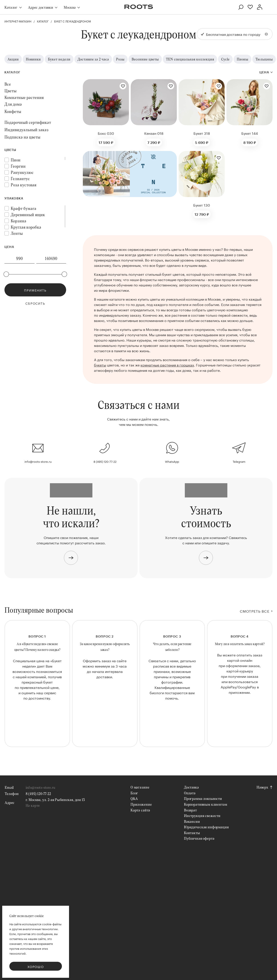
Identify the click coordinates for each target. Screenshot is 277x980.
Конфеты (13, 111)
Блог (134, 814)
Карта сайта (140, 832)
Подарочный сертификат (28, 122)
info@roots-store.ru (38, 461)
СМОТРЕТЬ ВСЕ (255, 611)
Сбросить (35, 303)
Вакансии (192, 843)
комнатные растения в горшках (167, 365)
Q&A (134, 820)
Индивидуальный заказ (26, 130)
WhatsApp (172, 461)
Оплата (190, 814)
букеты (100, 365)
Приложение (141, 826)
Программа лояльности (203, 820)
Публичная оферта (199, 860)
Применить (35, 290)
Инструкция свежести (202, 837)
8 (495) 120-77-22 (105, 461)
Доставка (191, 809)
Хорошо (36, 966)
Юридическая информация (206, 848)
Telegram (239, 461)
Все (8, 84)
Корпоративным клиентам (205, 826)
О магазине (140, 809)
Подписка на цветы (22, 137)
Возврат (190, 832)
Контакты (192, 854)
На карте (33, 827)
